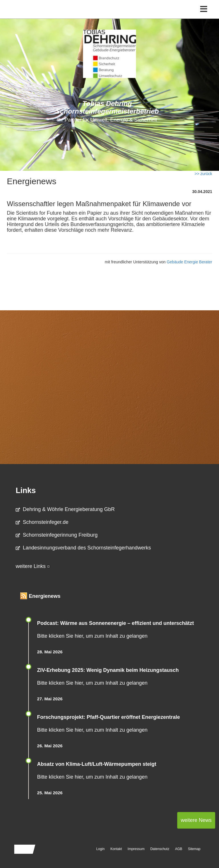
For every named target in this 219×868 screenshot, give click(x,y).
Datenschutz (160, 849)
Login (101, 849)
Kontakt (116, 849)
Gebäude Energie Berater (189, 262)
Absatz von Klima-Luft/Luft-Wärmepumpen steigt (97, 764)
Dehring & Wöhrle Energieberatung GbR (65, 509)
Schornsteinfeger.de (42, 522)
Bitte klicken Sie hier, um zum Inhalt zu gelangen (92, 636)
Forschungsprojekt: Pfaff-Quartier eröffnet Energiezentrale (109, 717)
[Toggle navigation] (204, 9)
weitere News (196, 820)
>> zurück (203, 174)
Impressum (136, 849)
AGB (179, 849)
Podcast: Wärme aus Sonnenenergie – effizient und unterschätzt (116, 623)
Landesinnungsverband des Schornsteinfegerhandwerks (83, 548)
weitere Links (33, 566)
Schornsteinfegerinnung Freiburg (57, 535)
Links (26, 491)
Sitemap (194, 849)
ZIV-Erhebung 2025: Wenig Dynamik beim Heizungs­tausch (108, 670)
